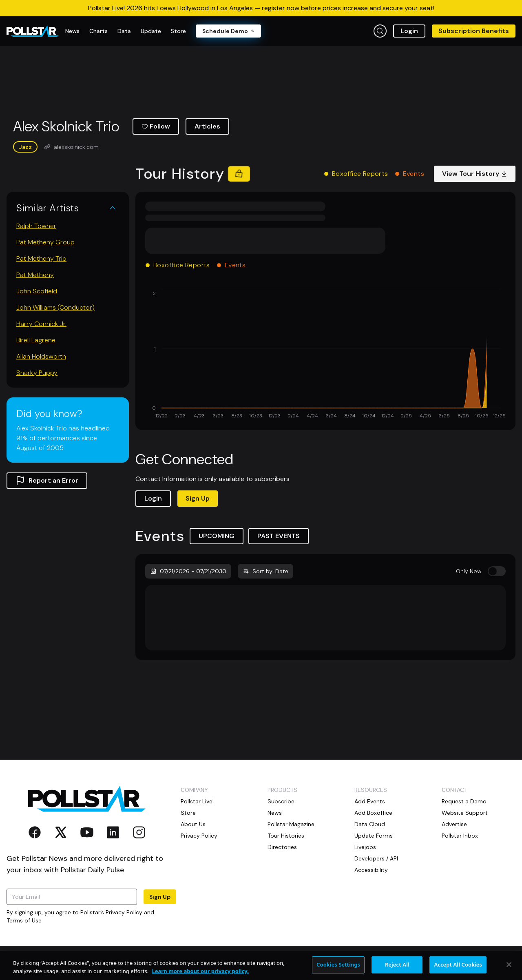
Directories (282, 847)
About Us (193, 824)
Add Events (370, 801)
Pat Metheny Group (45, 242)
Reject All (397, 969)
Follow (156, 126)
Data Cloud (370, 824)
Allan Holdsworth (41, 356)
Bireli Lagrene (36, 340)
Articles (207, 126)
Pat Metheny (35, 275)
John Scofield (37, 291)
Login (409, 31)
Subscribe (281, 801)
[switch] (497, 571)
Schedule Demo (228, 31)
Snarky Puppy (37, 373)
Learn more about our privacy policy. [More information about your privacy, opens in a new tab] (200, 976)
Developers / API (376, 858)
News (275, 813)
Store (188, 813)
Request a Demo (464, 801)
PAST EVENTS (279, 536)
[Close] (509, 969)
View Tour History (475, 174)
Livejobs (365, 847)
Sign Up (198, 498)
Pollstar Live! (197, 801)
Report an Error (47, 481)
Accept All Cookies (458, 969)
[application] (325, 355)
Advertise (454, 824)
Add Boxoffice (373, 813)
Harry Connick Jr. (41, 324)
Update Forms (374, 836)
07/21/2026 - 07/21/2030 (188, 571)
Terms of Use (24, 920)
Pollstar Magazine (291, 824)
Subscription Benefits (474, 31)
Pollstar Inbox (460, 836)
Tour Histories (286, 836)
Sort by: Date (265, 571)
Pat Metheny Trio (41, 258)
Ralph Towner (36, 226)
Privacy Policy (124, 912)
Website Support (465, 813)
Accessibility (371, 870)
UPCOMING (217, 536)
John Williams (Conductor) (55, 307)
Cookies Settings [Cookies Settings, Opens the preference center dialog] (338, 969)
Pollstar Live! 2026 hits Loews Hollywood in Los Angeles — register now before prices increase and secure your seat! (261, 8)
